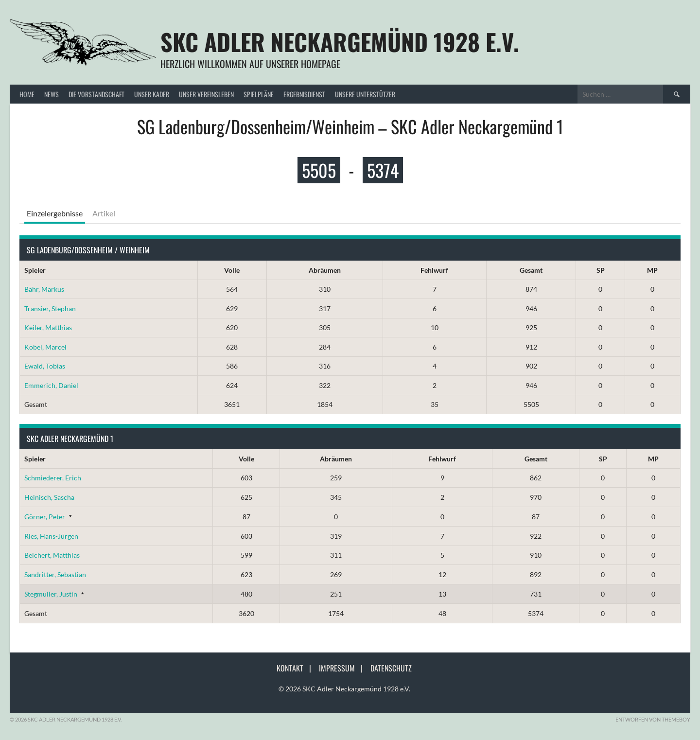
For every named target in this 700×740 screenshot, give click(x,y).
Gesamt (531, 270)
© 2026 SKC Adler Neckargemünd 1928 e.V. (344, 689)
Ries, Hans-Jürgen (51, 536)
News (52, 94)
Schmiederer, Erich (53, 478)
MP (652, 270)
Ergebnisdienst (304, 94)
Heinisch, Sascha (49, 497)
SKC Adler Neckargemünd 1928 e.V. (340, 42)
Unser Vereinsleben (206, 94)
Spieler (35, 270)
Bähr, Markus (44, 289)
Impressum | (344, 668)
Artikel (104, 213)
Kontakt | (297, 668)
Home (27, 94)
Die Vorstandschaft (96, 94)
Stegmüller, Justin (51, 594)
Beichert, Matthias (52, 555)
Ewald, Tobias (45, 366)
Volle (232, 270)
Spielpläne (259, 94)
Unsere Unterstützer (365, 94)
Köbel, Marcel (45, 347)
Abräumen (325, 270)
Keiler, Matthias (48, 327)
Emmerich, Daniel (51, 385)
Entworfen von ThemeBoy (653, 719)
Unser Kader (152, 94)
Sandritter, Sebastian (55, 574)
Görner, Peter (45, 517)
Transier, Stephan (50, 308)
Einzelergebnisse (55, 213)
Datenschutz (391, 668)
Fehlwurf (434, 270)
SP (601, 270)
